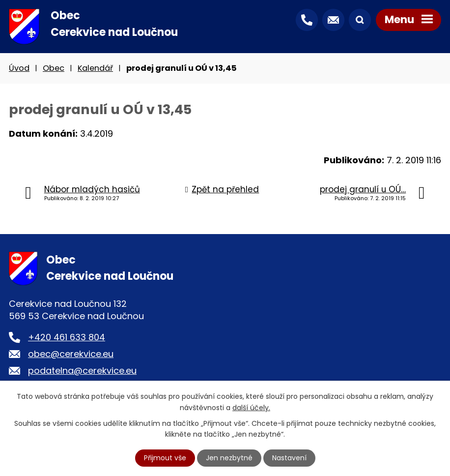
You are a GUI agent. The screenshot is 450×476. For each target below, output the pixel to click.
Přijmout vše (165, 458)
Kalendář (95, 68)
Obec (54, 68)
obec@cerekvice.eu (71, 354)
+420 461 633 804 (67, 337)
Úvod (19, 68)
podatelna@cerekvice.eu (82, 371)
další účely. (251, 407)
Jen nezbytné (229, 458)
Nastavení (289, 458)
